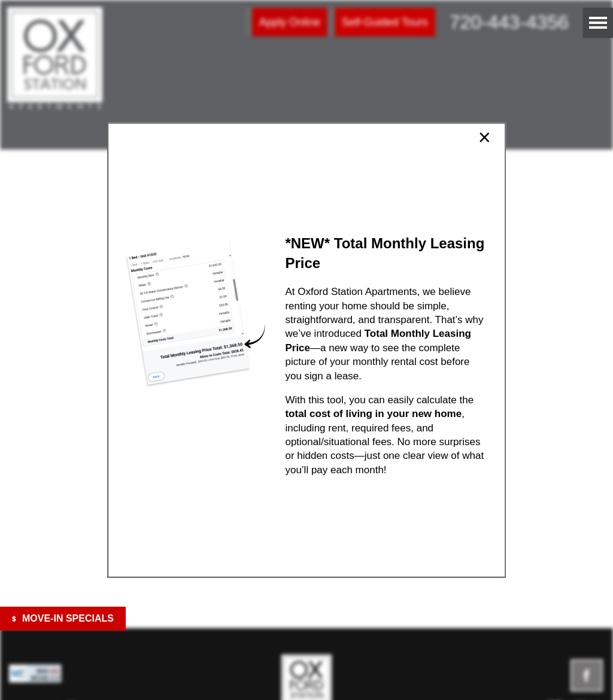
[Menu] (598, 23)
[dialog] (306, 350)
